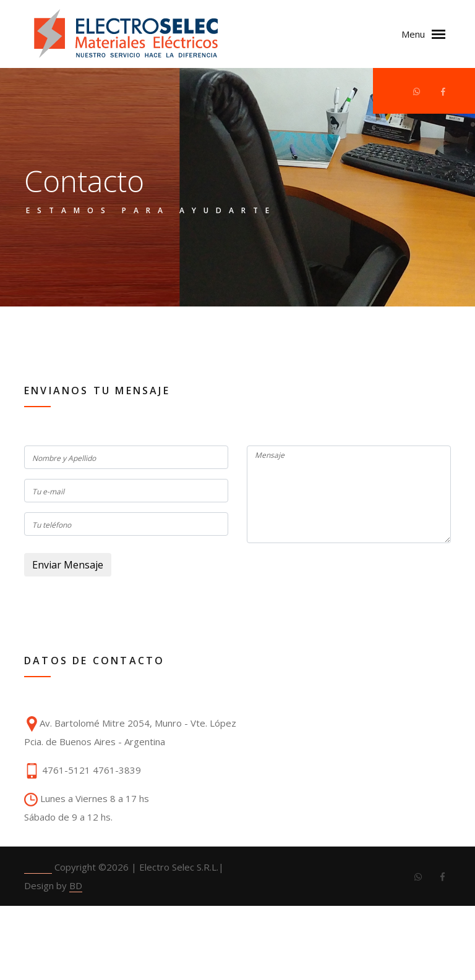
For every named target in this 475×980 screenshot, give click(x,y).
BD (76, 885)
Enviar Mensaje (68, 565)
